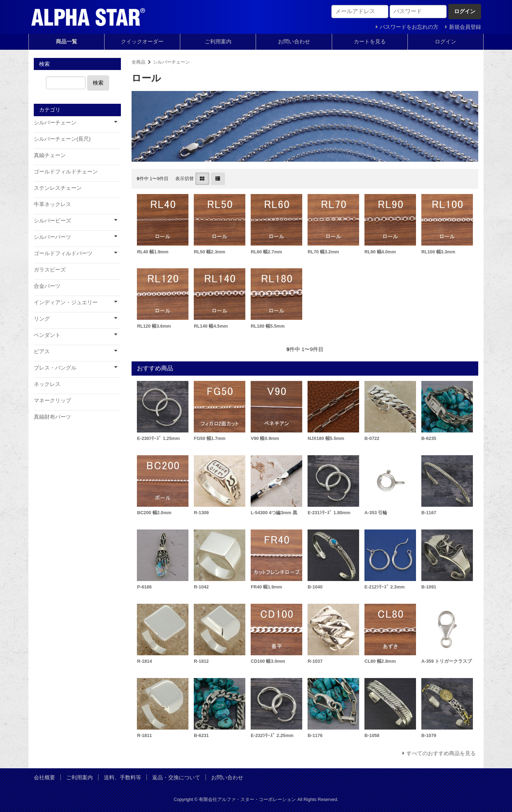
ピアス (42, 351)
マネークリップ (52, 400)
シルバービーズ (52, 221)
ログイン (446, 41)
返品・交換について (176, 777)
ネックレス (47, 384)
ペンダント (47, 335)
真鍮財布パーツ (52, 417)
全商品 (138, 62)
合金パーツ (47, 286)
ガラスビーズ (50, 270)
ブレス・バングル (55, 368)
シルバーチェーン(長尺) (62, 139)
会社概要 (44, 777)
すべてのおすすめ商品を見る (441, 753)
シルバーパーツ (52, 237)
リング (42, 319)
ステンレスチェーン (58, 188)
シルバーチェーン (171, 62)
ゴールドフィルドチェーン (66, 171)
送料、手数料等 (122, 777)
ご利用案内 (218, 41)
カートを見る (370, 41)
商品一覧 (66, 41)
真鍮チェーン (50, 155)
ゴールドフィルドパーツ (63, 253)
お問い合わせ (294, 41)
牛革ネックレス (52, 204)
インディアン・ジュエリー (66, 302)
